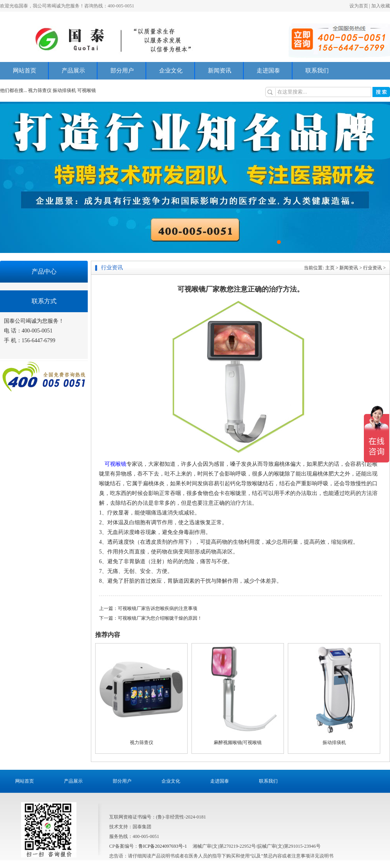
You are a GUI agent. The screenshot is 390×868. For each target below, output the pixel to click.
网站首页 (25, 71)
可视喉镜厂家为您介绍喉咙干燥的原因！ (160, 618)
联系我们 (317, 71)
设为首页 (359, 6)
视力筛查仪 (40, 90)
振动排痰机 (64, 90)
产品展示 (73, 71)
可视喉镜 (87, 90)
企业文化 (171, 71)
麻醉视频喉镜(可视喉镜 (238, 742)
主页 (330, 268)
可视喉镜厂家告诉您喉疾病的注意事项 (158, 608)
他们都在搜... (13, 90)
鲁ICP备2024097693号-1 (163, 846)
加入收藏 (381, 6)
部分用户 (122, 71)
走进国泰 (268, 71)
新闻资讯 (220, 71)
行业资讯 (372, 268)
